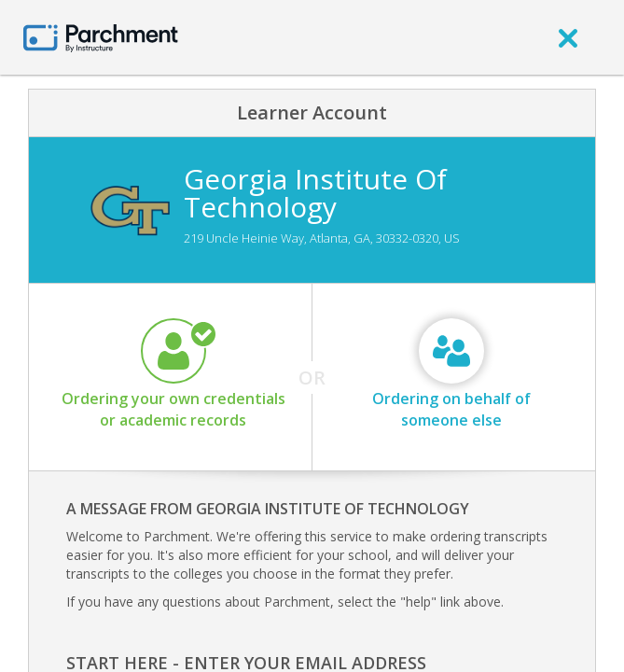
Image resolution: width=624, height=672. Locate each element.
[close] (568, 37)
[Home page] (101, 37)
